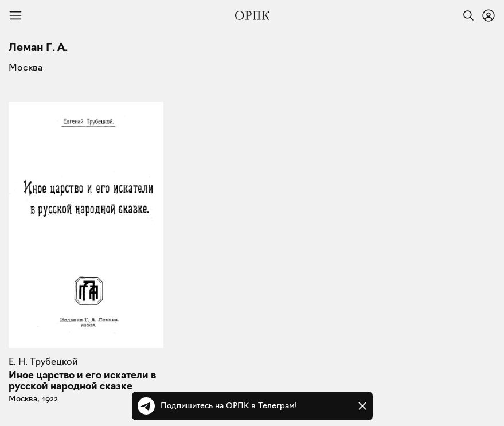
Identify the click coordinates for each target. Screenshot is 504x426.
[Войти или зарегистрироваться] (489, 15)
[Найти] (466, 15)
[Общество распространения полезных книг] (252, 15)
